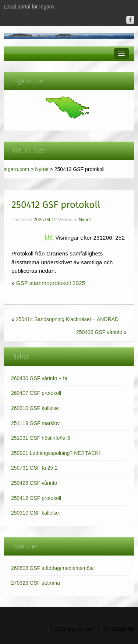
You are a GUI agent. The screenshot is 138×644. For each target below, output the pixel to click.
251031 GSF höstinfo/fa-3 (40, 438)
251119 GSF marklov (35, 423)
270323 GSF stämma (36, 583)
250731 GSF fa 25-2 (34, 468)
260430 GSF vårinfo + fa (39, 378)
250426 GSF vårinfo (99, 332)
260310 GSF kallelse (35, 408)
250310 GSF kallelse (35, 513)
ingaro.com (16, 169)
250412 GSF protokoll (36, 498)
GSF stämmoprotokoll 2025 (51, 283)
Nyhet (42, 169)
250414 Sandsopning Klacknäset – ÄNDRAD (67, 319)
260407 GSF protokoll (36, 393)
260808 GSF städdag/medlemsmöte (52, 568)
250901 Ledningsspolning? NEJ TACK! (56, 453)
